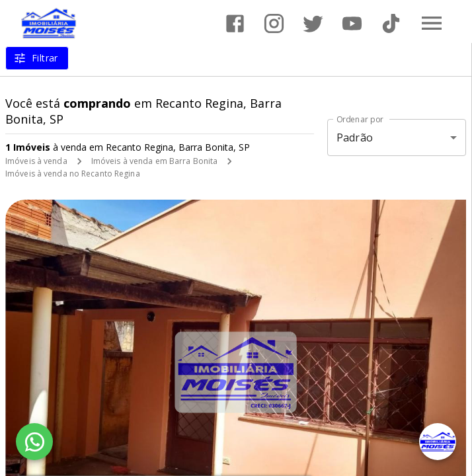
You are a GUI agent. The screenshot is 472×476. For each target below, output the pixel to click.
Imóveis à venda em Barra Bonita (155, 161)
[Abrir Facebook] (235, 23)
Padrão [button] (355, 138)
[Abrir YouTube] (352, 23)
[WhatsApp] (34, 442)
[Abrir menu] (432, 23)
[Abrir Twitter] (313, 23)
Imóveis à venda (36, 161)
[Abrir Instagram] (274, 23)
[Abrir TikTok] (391, 23)
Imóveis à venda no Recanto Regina (73, 174)
